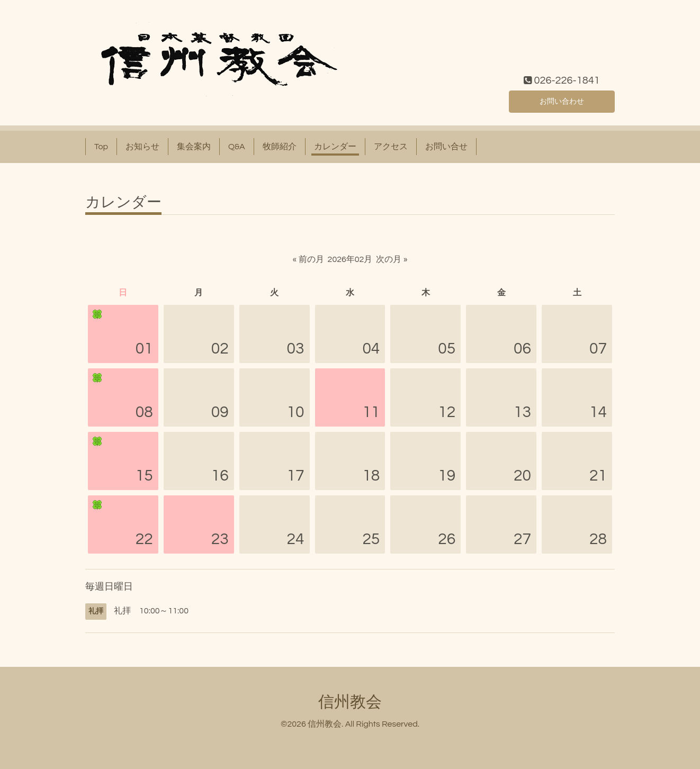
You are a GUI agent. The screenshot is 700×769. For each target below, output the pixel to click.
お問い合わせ (562, 100)
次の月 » (392, 259)
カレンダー (335, 147)
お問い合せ (446, 147)
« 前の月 (308, 259)
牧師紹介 (280, 147)
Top (101, 147)
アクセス (391, 147)
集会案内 (194, 147)
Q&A (237, 147)
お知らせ (142, 147)
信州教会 (350, 702)
